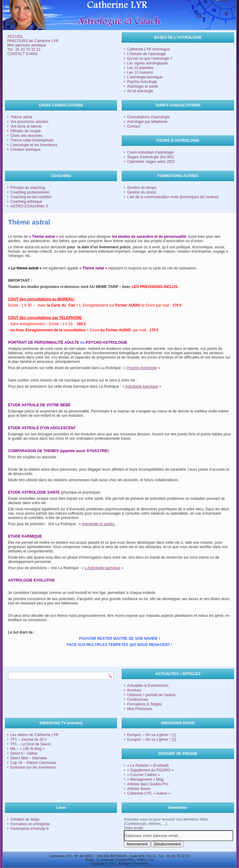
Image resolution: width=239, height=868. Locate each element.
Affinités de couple (25, 131)
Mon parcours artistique (27, 45)
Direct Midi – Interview (29, 758)
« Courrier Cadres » (143, 775)
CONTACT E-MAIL (23, 54)
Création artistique (25, 150)
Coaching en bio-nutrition (31, 197)
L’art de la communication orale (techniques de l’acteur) (173, 197)
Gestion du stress (141, 192)
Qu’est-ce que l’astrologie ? (149, 59)
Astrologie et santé (142, 86)
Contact (133, 126)
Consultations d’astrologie (148, 117)
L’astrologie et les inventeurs (34, 145)
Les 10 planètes (140, 68)
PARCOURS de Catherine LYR (33, 41)
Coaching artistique (26, 202)
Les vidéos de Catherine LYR (34, 735)
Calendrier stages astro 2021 (151, 162)
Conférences (138, 700)
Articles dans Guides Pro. (148, 784)
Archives (134, 690)
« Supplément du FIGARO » (150, 770)
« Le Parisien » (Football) (148, 765)
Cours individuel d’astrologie (150, 152)
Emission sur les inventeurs (33, 767)
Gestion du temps (142, 188)
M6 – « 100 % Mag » (27, 749)
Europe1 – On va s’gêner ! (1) (151, 735)
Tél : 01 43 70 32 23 (24, 50)
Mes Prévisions (140, 709)
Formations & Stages (144, 704)
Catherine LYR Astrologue (148, 49)
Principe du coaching (27, 188)
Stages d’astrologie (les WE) (150, 157)
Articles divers (139, 789)
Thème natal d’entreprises (32, 140)
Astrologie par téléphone (147, 122)
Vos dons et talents (26, 126)
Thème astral (21, 117)
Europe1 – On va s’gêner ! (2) (151, 739)
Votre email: (134, 828)
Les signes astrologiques (147, 63)
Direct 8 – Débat (24, 753)
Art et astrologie (140, 91)
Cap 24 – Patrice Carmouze (33, 763)
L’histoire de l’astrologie (146, 54)
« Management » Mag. (146, 779)
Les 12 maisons (140, 72)
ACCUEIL (15, 37)
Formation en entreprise (30, 824)
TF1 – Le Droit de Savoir (31, 744)
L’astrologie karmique (144, 77)
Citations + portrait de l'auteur (151, 695)
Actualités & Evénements (148, 686)
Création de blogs (25, 819)
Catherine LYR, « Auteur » (149, 793)
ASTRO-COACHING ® (29, 206)
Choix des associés (26, 136)
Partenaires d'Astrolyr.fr (29, 829)
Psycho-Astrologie (142, 82)
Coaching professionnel (30, 192)
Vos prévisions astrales (29, 122)
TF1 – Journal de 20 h (28, 739)
